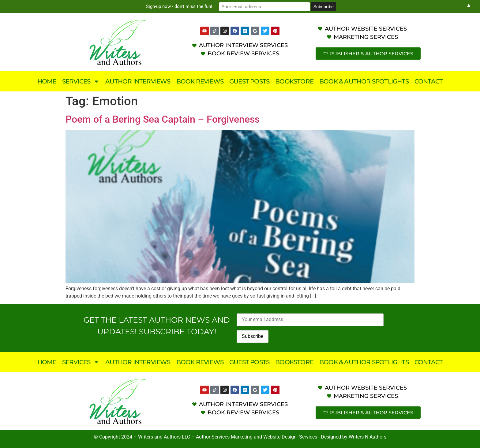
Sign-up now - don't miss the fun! (188, 6)
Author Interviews (138, 81)
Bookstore (294, 81)
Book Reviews (200, 81)
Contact (429, 81)
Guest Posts (249, 81)
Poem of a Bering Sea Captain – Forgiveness (163, 119)
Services (81, 81)
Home (47, 81)
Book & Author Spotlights (364, 81)
